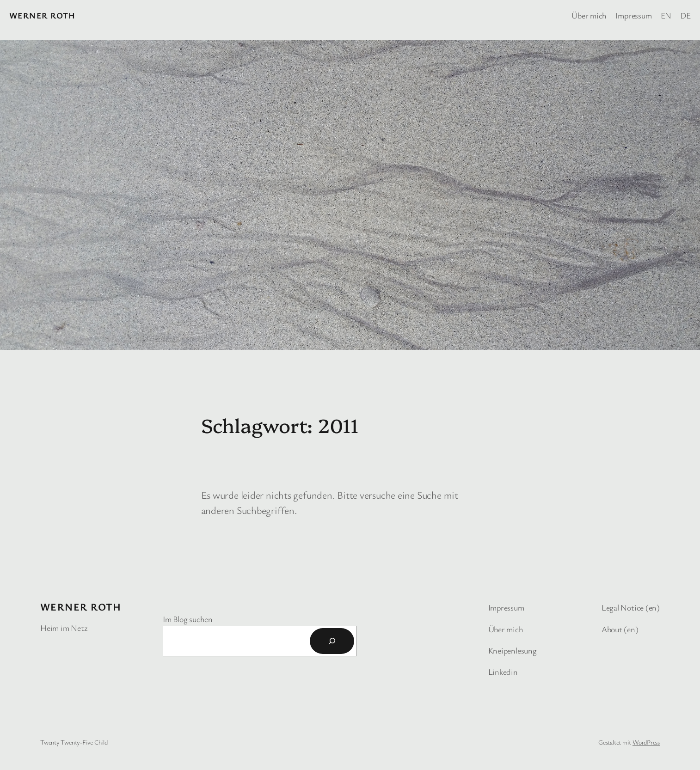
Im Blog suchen (188, 619)
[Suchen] (332, 641)
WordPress (646, 742)
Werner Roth (43, 15)
